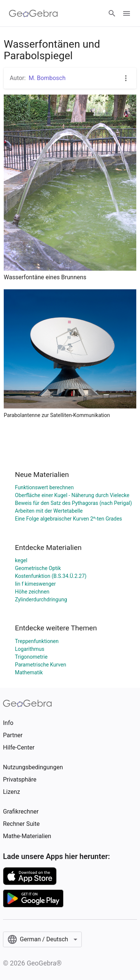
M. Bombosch (47, 78)
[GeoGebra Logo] (33, 13)
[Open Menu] (127, 13)
